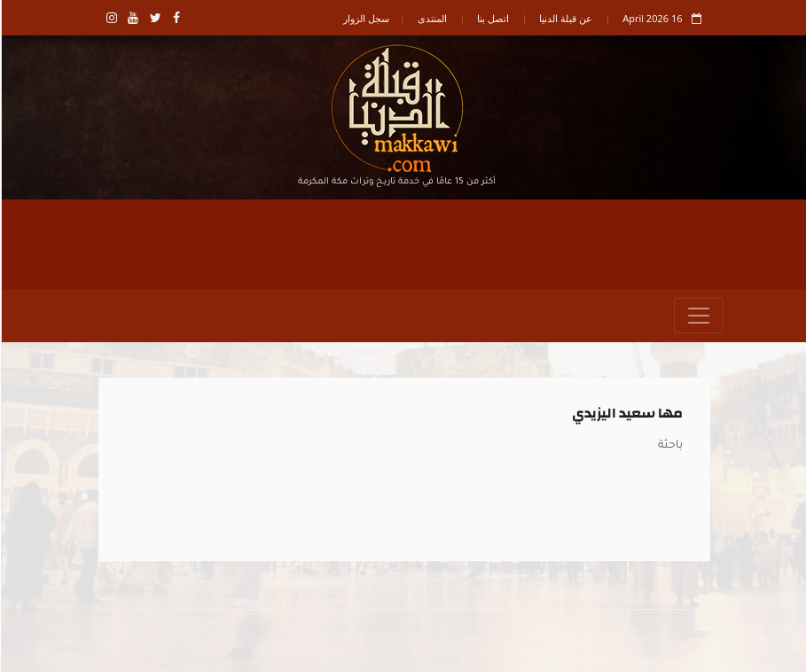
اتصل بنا (492, 18)
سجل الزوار (365, 18)
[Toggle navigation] (698, 316)
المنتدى (431, 18)
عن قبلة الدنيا (565, 18)
